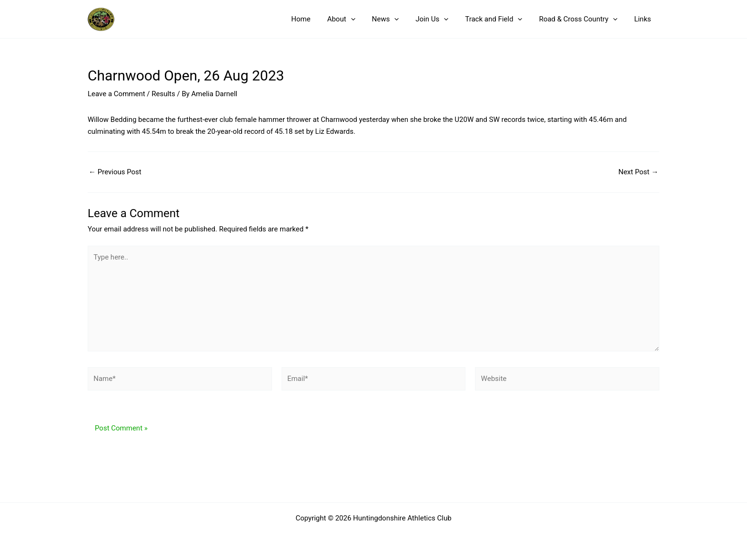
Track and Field (500, 19)
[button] (364, 19)
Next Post (638, 172)
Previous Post (115, 172)
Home (316, 19)
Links (644, 19)
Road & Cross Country (582, 19)
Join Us (440, 19)
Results (163, 94)
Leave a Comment (116, 94)
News (396, 19)
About (354, 19)
